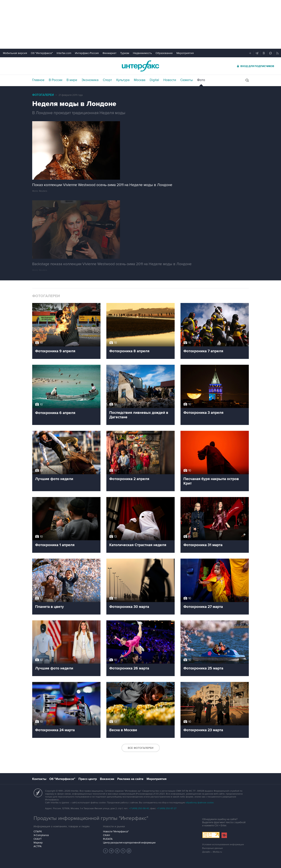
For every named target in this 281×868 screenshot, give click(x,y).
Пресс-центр (88, 779)
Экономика (90, 80)
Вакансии (107, 779)
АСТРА (38, 846)
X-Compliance (41, 835)
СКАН (106, 835)
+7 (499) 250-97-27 (167, 808)
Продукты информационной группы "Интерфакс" (91, 818)
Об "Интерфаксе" (42, 53)
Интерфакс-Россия (87, 53)
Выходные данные (213, 848)
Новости (170, 80)
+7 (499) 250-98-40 (139, 808)
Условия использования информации (223, 845)
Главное (38, 80)
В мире (72, 80)
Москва (140, 80)
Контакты (39, 779)
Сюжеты (187, 80)
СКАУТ (38, 839)
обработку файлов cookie (200, 803)
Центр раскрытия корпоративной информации (129, 843)
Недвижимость (142, 53)
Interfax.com (64, 53)
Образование (164, 53)
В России (56, 80)
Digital (154, 80)
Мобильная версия (15, 53)
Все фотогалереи (141, 748)
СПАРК (38, 832)
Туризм (125, 53)
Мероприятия (185, 53)
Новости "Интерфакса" (116, 832)
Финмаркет (109, 53)
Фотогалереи (43, 95)
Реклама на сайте (130, 779)
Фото (201, 80)
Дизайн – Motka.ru (212, 852)
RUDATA (108, 839)
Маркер (38, 843)
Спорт (107, 80)
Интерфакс (140, 66)
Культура (123, 80)
